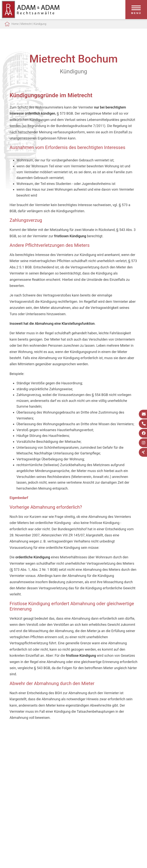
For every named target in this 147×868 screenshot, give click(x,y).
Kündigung (40, 24)
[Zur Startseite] (31, 17)
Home (15, 24)
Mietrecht (26, 24)
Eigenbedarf (19, 498)
